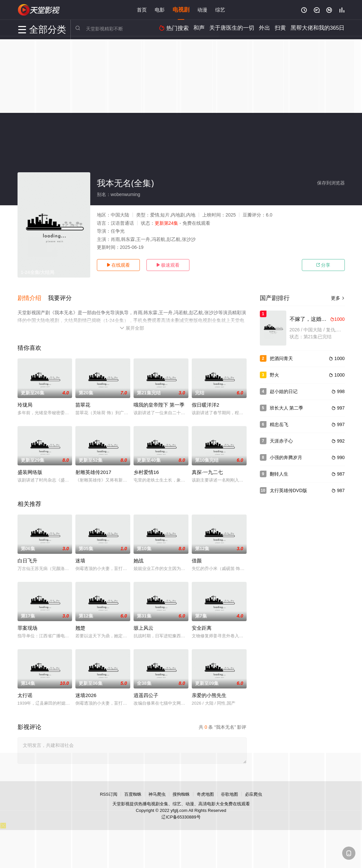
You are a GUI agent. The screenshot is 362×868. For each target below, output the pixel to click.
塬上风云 (143, 626)
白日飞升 (27, 559)
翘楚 (80, 626)
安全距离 (202, 626)
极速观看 (168, 265)
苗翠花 (83, 403)
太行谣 (25, 694)
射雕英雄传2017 (93, 470)
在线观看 (118, 265)
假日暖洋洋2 (205, 403)
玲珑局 (25, 403)
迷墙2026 (86, 694)
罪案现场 (27, 626)
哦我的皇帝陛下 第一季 (159, 403)
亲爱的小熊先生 (209, 694)
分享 (323, 265)
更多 (338, 298)
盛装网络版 (30, 470)
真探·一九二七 (207, 470)
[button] (33, 297)
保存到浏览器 (331, 183)
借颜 (197, 559)
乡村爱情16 (146, 470)
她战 (139, 559)
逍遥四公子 (146, 694)
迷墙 (80, 559)
